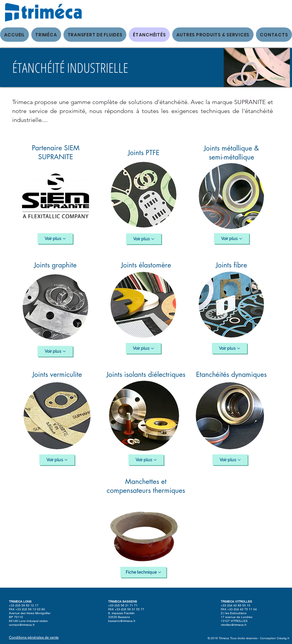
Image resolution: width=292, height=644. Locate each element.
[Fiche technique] (143, 572)
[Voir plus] (55, 239)
